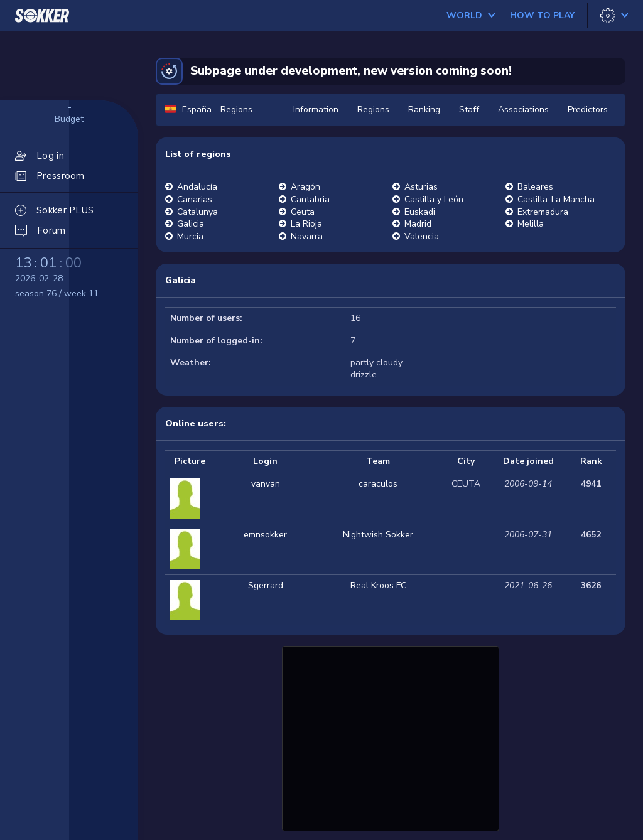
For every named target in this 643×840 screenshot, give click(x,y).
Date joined (528, 461)
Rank (591, 461)
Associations (523, 110)
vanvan (266, 484)
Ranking (424, 110)
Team (378, 461)
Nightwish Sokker (378, 535)
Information (316, 110)
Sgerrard (266, 585)
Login (265, 461)
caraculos (378, 484)
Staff (469, 110)
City (466, 461)
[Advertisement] (391, 737)
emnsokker (265, 535)
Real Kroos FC (378, 585)
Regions (373, 110)
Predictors (588, 110)
